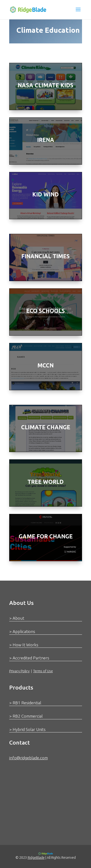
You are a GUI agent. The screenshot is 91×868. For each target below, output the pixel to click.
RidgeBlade (36, 858)
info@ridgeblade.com (29, 758)
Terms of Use (43, 671)
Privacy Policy (19, 671)
